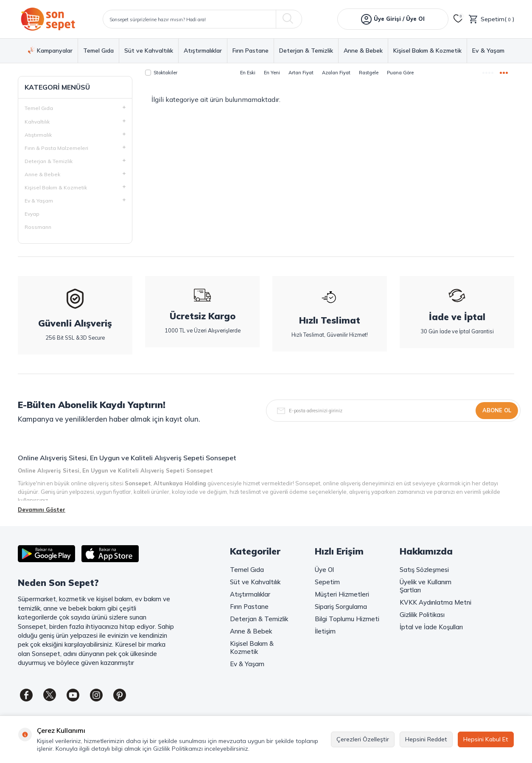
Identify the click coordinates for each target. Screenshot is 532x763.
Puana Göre (400, 73)
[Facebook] (26, 695)
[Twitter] (50, 695)
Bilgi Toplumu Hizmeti (347, 619)
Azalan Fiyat (336, 73)
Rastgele (369, 73)
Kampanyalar (50, 51)
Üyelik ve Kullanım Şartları (426, 586)
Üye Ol (324, 570)
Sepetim (327, 582)
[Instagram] (96, 695)
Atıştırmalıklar (203, 51)
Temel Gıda (98, 51)
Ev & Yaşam (488, 51)
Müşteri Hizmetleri (342, 594)
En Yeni (272, 73)
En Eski (248, 73)
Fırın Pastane (251, 51)
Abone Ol (497, 410)
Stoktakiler (161, 73)
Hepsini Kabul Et (486, 739)
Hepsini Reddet (426, 739)
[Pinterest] (120, 695)
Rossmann (38, 227)
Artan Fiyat (301, 73)
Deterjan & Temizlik (306, 51)
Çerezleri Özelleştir (363, 739)
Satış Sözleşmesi (424, 570)
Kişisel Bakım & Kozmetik (427, 51)
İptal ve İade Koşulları (431, 627)
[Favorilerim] (458, 19)
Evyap (32, 214)
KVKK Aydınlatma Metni (435, 602)
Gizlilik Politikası (422, 615)
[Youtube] (73, 695)
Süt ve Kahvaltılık (149, 51)
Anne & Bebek (363, 51)
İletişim (325, 631)
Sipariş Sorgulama (341, 607)
